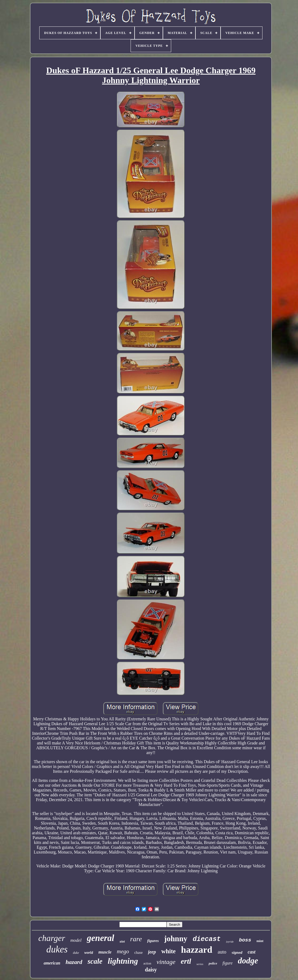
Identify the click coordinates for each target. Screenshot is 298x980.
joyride (230, 942)
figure (228, 963)
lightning (123, 961)
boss (245, 940)
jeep (152, 952)
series (200, 964)
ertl (186, 961)
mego (123, 951)
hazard (74, 962)
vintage (166, 962)
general (101, 938)
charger (52, 938)
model (76, 940)
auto (222, 952)
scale (95, 961)
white (168, 951)
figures (153, 941)
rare (136, 939)
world (89, 953)
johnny (176, 939)
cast (252, 952)
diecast (207, 939)
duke (76, 953)
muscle (105, 952)
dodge (248, 961)
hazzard (197, 950)
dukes (57, 949)
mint (260, 941)
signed (237, 952)
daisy (151, 970)
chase (138, 953)
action (147, 963)
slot (122, 941)
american (52, 963)
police (213, 963)
